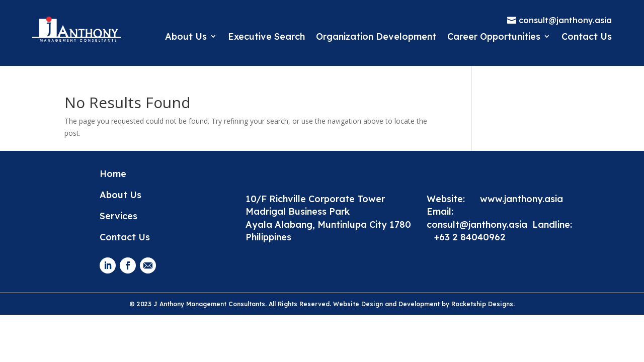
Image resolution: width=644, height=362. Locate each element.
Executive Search (266, 36)
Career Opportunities (494, 36)
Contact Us (587, 36)
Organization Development (376, 36)
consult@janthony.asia (479, 224)
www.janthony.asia (521, 199)
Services (118, 216)
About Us (186, 36)
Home (113, 174)
